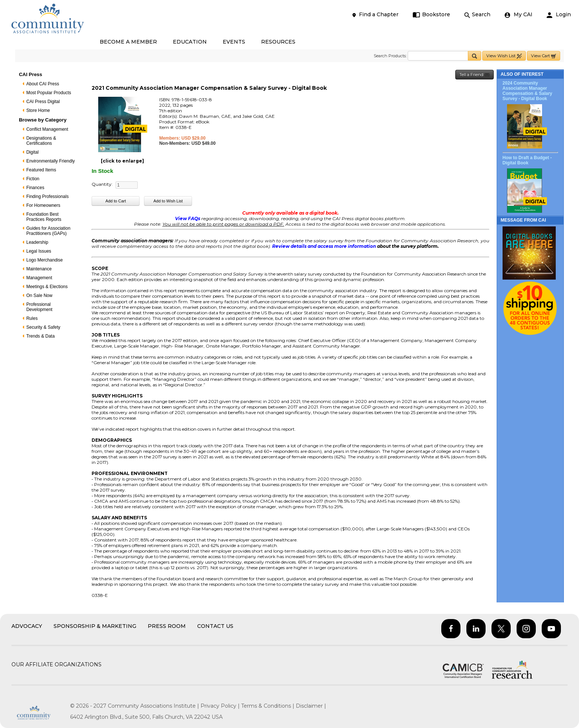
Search (477, 15)
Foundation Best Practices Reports (44, 217)
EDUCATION (190, 42)
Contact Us (215, 626)
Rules (32, 318)
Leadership (37, 242)
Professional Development (39, 307)
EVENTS (234, 42)
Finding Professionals (47, 196)
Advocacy (27, 626)
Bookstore (431, 15)
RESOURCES (278, 42)
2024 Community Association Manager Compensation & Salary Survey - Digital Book (527, 91)
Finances (35, 188)
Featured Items (41, 170)
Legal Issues (39, 251)
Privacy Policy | (221, 706)
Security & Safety (43, 327)
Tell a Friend (474, 75)
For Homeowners (43, 205)
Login (559, 15)
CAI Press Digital (43, 102)
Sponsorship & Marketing (95, 626)
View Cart (544, 56)
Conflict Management (47, 129)
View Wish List (504, 56)
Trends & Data (40, 336)
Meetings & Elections (47, 287)
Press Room (167, 626)
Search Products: (390, 56)
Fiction (33, 179)
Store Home (38, 110)
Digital (32, 152)
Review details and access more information (324, 246)
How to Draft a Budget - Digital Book (527, 160)
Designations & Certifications (41, 141)
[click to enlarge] (122, 161)
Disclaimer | (311, 706)
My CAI (518, 15)
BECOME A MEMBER (128, 42)
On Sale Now (39, 295)
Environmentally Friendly (50, 161)
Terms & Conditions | (268, 706)
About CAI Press (43, 84)
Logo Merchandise (44, 260)
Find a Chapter (375, 15)
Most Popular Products (49, 93)
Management (39, 278)
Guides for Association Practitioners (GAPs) (48, 231)
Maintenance (39, 269)
